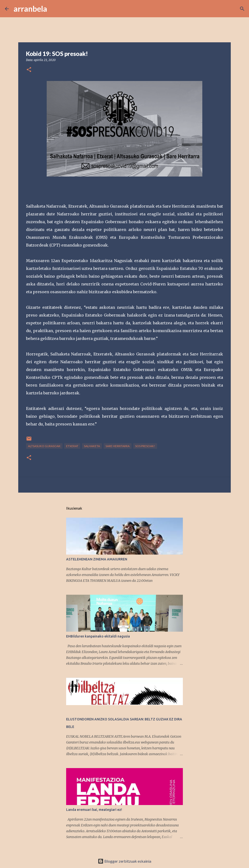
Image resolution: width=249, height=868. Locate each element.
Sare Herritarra (118, 446)
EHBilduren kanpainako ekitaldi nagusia (98, 636)
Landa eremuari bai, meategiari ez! (94, 810)
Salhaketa (92, 446)
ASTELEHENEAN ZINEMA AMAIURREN (97, 559)
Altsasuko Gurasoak (44, 446)
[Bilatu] (54, 9)
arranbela (30, 9)
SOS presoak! (145, 446)
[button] (29, 70)
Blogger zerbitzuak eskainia (124, 861)
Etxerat (72, 446)
